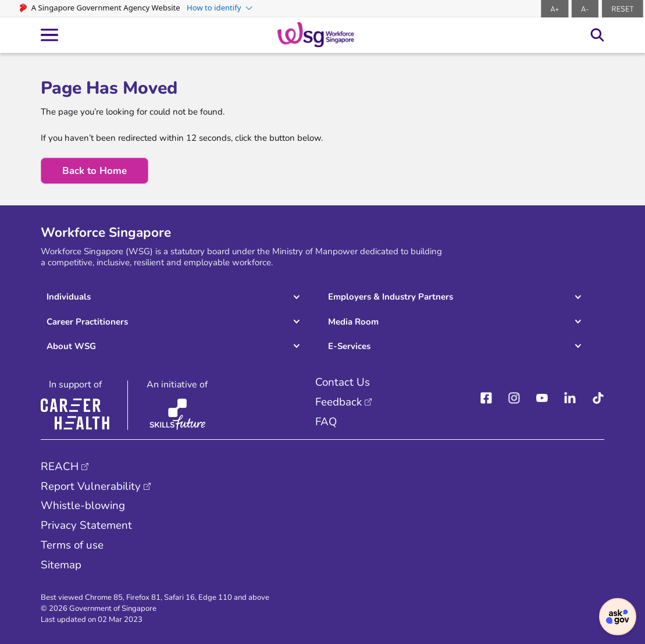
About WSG (71, 346)
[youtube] (542, 399)
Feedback (338, 402)
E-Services (349, 346)
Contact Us (343, 382)
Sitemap (61, 565)
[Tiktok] (598, 399)
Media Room (353, 322)
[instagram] (514, 399)
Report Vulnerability (91, 486)
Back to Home (95, 171)
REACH (60, 467)
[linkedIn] (570, 399)
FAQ (326, 422)
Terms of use (72, 545)
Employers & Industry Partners (391, 297)
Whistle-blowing (83, 506)
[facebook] (486, 399)
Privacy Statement (86, 525)
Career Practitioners (87, 322)
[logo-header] (316, 35)
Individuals (69, 297)
